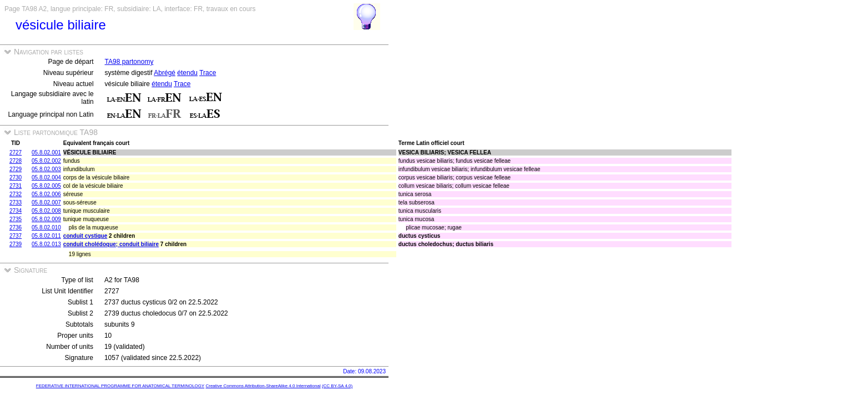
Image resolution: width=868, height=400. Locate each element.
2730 (16, 177)
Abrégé (165, 73)
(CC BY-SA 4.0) (337, 386)
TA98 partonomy (129, 62)
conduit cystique (85, 236)
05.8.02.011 (46, 236)
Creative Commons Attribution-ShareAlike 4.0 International (263, 386)
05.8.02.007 (46, 202)
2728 (16, 161)
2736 (16, 227)
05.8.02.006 (46, 194)
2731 (16, 186)
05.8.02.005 (46, 186)
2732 (16, 194)
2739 (16, 244)
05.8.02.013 (46, 244)
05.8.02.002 (46, 161)
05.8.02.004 (46, 177)
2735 (16, 219)
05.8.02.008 (46, 211)
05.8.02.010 (46, 227)
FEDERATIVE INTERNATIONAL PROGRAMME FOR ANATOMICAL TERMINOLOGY (120, 386)
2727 (16, 152)
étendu (187, 73)
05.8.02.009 (46, 219)
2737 (16, 236)
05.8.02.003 (46, 169)
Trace (208, 73)
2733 (16, 202)
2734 (16, 211)
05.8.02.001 (46, 152)
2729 (16, 169)
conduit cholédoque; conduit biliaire (111, 244)
